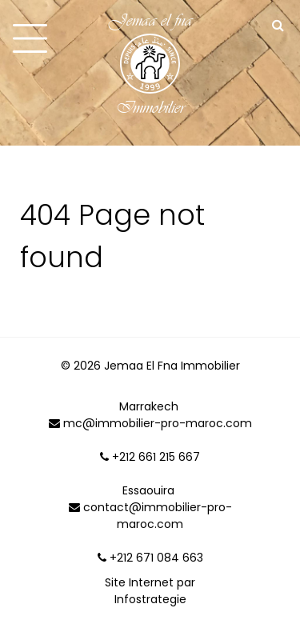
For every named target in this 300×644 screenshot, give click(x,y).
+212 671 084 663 (150, 558)
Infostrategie (150, 599)
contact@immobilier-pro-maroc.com (150, 516)
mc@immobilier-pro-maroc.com (150, 423)
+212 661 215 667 (150, 457)
